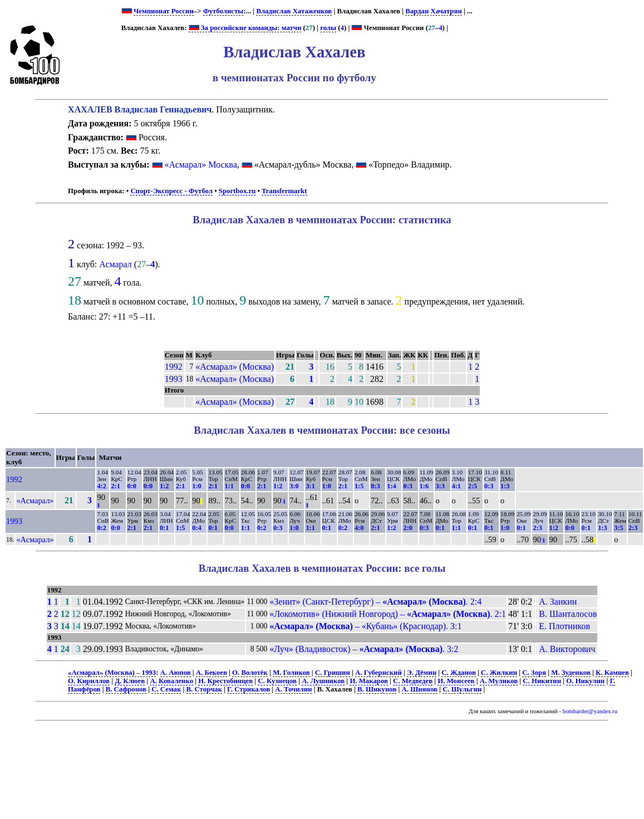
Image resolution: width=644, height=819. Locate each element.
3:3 (440, 486)
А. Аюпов (176, 673)
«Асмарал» (35, 501)
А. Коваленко (171, 681)
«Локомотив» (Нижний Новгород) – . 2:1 (388, 614)
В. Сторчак (204, 689)
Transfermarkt (284, 191)
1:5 (359, 486)
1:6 (424, 486)
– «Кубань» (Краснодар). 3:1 (365, 626)
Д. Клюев (130, 681)
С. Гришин (333, 673)
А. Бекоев (212, 673)
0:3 (407, 486)
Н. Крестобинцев (225, 681)
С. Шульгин (462, 689)
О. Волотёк (250, 673)
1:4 (391, 486)
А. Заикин (558, 602)
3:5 (618, 528)
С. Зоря (534, 673)
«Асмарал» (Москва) (235, 367)
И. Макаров (369, 681)
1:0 (196, 486)
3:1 (310, 486)
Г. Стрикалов (249, 689)
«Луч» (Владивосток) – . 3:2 (364, 649)
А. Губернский (378, 673)
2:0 (407, 528)
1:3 (505, 486)
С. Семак (166, 689)
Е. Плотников (564, 626)
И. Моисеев (456, 681)
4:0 (359, 528)
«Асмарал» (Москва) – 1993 (112, 673)
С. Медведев (413, 681)
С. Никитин (542, 681)
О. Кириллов (89, 681)
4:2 (101, 486)
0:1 (164, 528)
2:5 (473, 486)
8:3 (375, 486)
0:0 (132, 486)
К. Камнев (612, 673)
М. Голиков (291, 673)
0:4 (196, 528)
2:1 (115, 486)
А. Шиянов (420, 689)
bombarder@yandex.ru (590, 711)
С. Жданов (459, 673)
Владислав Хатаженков (294, 11)
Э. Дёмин (422, 673)
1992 (174, 367)
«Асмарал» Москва (201, 165)
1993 (174, 379)
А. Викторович (567, 649)
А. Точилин (293, 689)
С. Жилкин (499, 673)
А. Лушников (323, 681)
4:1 (456, 486)
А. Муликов (499, 681)
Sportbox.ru (237, 191)
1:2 (164, 486)
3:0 (294, 486)
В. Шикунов (377, 689)
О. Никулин (585, 681)
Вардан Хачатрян (434, 11)
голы (328, 28)
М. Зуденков (571, 673)
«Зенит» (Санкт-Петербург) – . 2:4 (375, 602)
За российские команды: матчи (245, 28)
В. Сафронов (126, 689)
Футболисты (223, 11)
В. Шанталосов (568, 614)
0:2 (101, 528)
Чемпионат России (164, 11)
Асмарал (115, 264)
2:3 (537, 528)
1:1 (229, 486)
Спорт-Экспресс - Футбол (171, 191)
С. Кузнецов (277, 681)
